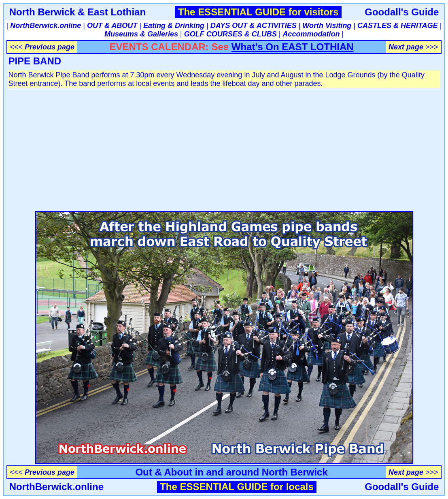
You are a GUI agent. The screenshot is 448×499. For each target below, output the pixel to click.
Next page (406, 47)
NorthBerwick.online (46, 26)
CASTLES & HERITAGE (398, 26)
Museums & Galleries (141, 34)
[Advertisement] (224, 148)
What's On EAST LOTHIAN (293, 47)
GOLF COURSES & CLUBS (230, 34)
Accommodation (311, 34)
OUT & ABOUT (112, 26)
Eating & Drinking (174, 26)
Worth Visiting (327, 26)
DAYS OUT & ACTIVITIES (254, 26)
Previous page (50, 47)
